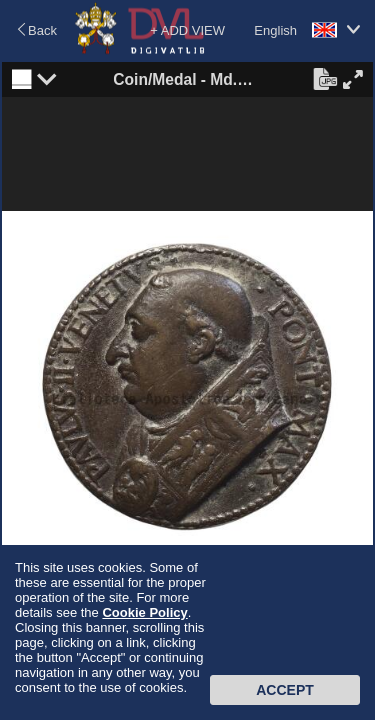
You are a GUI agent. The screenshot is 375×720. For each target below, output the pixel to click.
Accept (285, 690)
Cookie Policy (144, 612)
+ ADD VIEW (187, 30)
